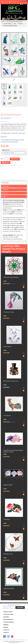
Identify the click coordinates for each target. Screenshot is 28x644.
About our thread (8, 612)
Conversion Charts (8, 614)
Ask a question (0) (6, 118)
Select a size (6, 150)
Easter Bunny (7, 347)
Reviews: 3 (13, 284)
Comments (5, 190)
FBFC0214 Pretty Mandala (11, 277)
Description (6, 183)
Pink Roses (7, 520)
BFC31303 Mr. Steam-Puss (11, 381)
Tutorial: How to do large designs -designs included (14, 451)
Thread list (4, 137)
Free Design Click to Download (9, 142)
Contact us (6, 630)
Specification (6, 186)
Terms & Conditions (9, 622)
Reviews (5, 196)
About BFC (6, 617)
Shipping (6, 625)
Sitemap (6, 627)
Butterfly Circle (8, 554)
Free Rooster (7, 416)
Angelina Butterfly (9, 589)
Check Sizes (22, 133)
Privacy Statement (8, 620)
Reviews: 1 (13, 422)
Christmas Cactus (9, 312)
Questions (5, 193)
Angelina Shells (8, 485)
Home (3, 22)
